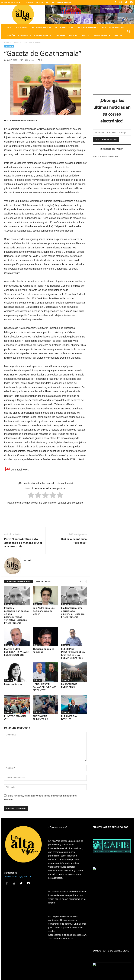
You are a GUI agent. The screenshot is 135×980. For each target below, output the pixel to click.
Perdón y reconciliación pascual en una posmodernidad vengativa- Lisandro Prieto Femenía (17, 615)
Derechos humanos (88, 28)
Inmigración (102, 35)
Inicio (9, 28)
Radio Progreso (43, 35)
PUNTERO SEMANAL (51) (15, 718)
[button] (129, 31)
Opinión (10, 35)
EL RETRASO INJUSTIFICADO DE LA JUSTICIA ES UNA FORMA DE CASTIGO (73, 653)
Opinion (15, 43)
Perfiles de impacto (113, 28)
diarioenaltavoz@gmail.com (18, 876)
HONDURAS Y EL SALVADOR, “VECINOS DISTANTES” (45, 687)
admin (28, 560)
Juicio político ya (13, 684)
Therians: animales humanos (43, 650)
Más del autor (43, 581)
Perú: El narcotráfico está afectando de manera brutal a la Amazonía (23, 543)
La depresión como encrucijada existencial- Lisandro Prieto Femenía (73, 612)
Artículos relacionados (19, 581)
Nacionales (22, 28)
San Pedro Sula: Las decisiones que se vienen (44, 611)
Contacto (120, 35)
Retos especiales (64, 28)
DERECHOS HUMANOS (61, 2)
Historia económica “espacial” (74, 541)
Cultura (61, 35)
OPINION (29, 2)
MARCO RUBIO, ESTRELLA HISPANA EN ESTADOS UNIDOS (17, 652)
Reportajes (25, 35)
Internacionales (42, 28)
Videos (86, 35)
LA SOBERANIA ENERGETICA (69, 686)
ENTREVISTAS (42, 2)
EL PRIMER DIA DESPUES (69, 718)
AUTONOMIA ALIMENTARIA (40, 718)
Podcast (74, 35)
